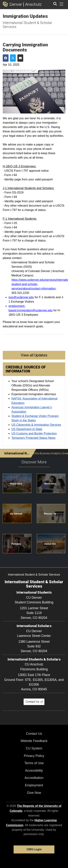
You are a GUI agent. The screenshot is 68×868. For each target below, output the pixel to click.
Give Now (34, 793)
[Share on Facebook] (6, 58)
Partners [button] (16, 544)
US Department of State (27, 429)
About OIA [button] (50, 544)
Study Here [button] (16, 484)
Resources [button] (50, 514)
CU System (34, 748)
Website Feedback (34, 741)
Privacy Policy (34, 756)
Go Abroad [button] (16, 514)
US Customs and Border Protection (34, 433)
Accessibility (34, 771)
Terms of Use (34, 763)
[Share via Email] (20, 58)
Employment (34, 785)
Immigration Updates (25, 16)
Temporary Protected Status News (33, 438)
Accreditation (34, 778)
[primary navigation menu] (61, 4)
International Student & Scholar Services (27, 25)
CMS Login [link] (34, 849)
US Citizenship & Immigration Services (36, 425)
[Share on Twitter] (13, 58)
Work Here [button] (50, 484)
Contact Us (34, 734)
